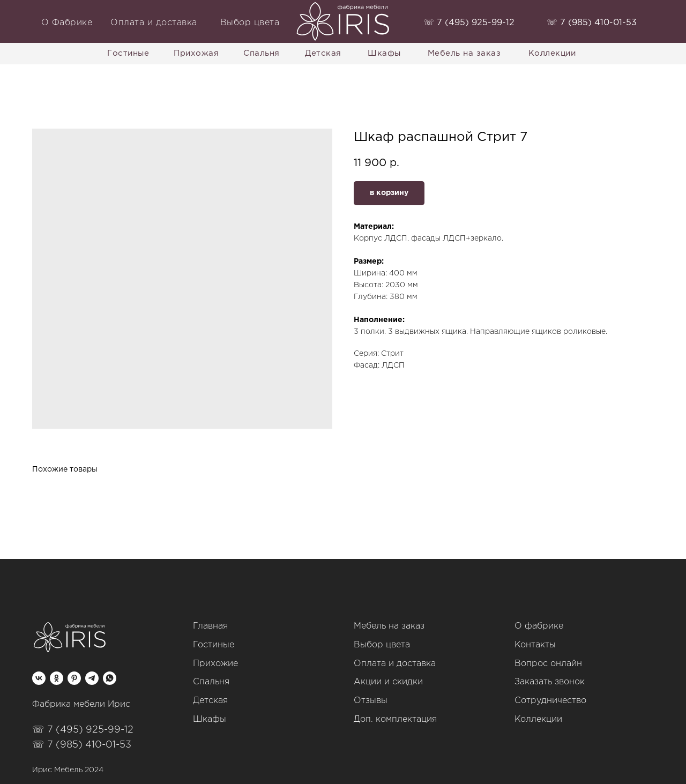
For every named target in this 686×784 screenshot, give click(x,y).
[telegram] (92, 678)
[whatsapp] (110, 678)
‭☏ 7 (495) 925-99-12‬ (469, 23)
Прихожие (215, 664)
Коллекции (538, 719)
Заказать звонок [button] (550, 682)
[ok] (57, 678)
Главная (210, 626)
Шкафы (210, 719)
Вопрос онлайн (548, 664)
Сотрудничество (550, 701)
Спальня (211, 682)
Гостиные (214, 645)
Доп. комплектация (395, 719)
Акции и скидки (388, 682)
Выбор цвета (382, 645)
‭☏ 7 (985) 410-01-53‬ (592, 23)
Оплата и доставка (395, 664)
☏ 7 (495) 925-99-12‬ (83, 730)
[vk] (39, 678)
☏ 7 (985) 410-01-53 (82, 745)
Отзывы (371, 701)
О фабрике (539, 626)
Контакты (535, 645)
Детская (210, 701)
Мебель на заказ (389, 626)
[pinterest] (74, 678)
